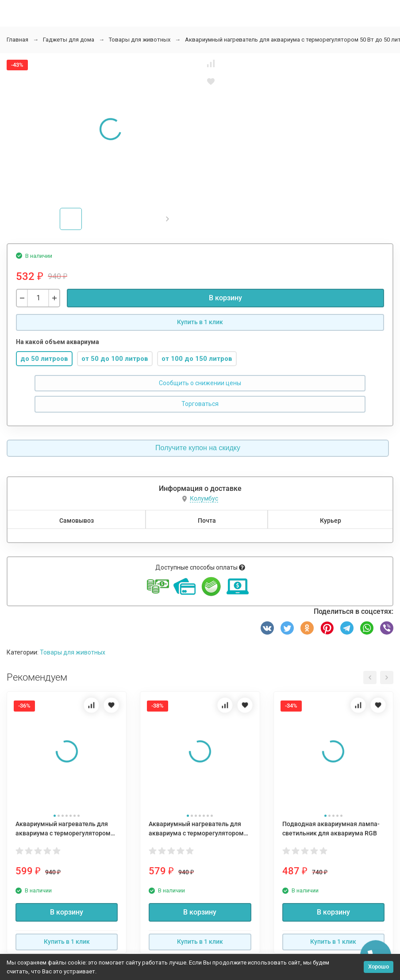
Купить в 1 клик (200, 322)
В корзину (225, 298)
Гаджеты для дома (69, 40)
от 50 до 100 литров (115, 359)
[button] (167, 219)
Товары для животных (140, 40)
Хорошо (379, 967)
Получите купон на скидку (198, 448)
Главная (17, 40)
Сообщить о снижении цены (200, 383)
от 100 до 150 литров (197, 359)
